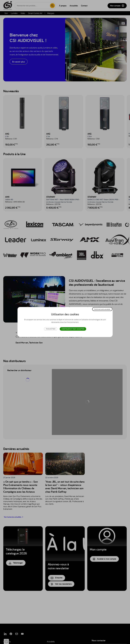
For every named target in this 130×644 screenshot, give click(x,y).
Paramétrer (51, 329)
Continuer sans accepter (102, 309)
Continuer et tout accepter (73, 329)
